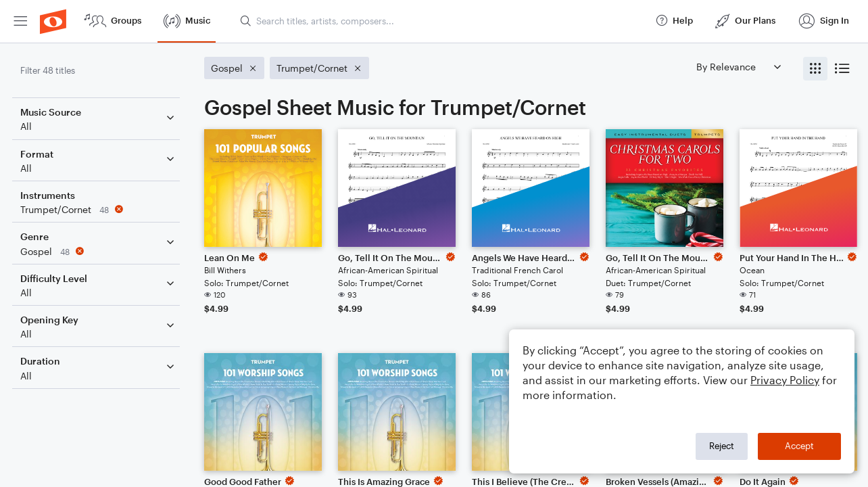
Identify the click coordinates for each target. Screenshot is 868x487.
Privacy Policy (785, 380)
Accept (799, 446)
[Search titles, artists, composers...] (441, 21)
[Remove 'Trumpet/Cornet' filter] (100, 209)
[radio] (815, 69)
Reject (722, 446)
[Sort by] (738, 67)
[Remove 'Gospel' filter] (100, 251)
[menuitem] (20, 21)
